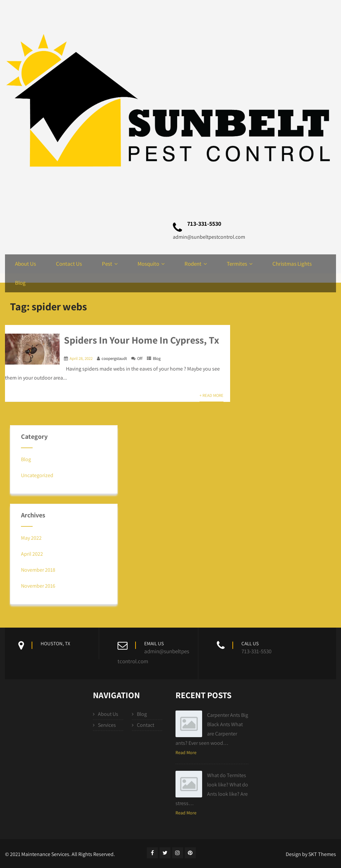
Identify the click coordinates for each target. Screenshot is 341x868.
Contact (146, 725)
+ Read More (211, 395)
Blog (20, 283)
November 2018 (38, 570)
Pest (110, 264)
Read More (186, 752)
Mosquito (151, 264)
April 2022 (32, 554)
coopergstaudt (114, 358)
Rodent (196, 264)
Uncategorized (37, 475)
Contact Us (69, 264)
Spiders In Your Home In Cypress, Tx (142, 340)
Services (107, 725)
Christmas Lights (292, 264)
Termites (240, 264)
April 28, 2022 (81, 358)
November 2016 (38, 586)
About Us (25, 264)
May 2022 (31, 538)
